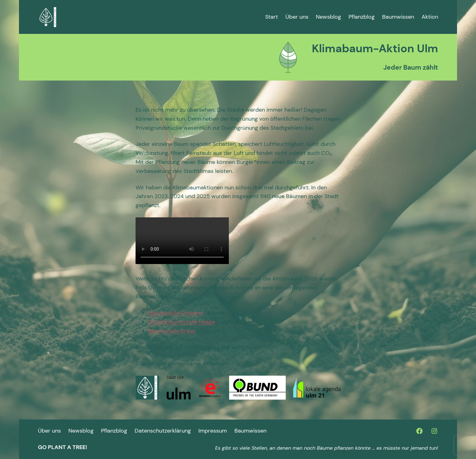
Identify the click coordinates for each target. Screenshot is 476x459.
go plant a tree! (62, 447)
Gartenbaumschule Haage (181, 322)
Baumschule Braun (172, 331)
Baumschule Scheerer (176, 313)
